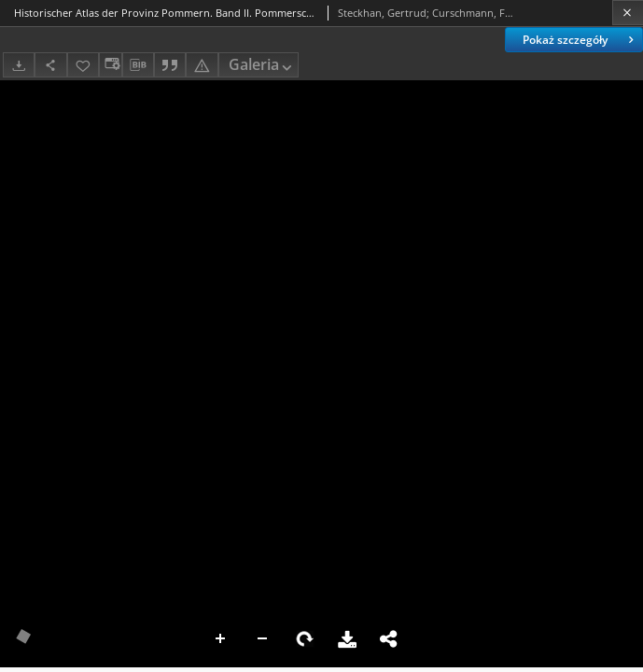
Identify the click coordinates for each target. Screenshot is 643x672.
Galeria (262, 66)
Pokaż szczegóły (580, 40)
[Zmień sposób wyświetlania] (110, 65)
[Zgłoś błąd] (202, 65)
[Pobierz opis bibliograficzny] (138, 65)
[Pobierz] (19, 65)
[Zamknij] (628, 13)
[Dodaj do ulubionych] (83, 65)
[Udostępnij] (50, 65)
